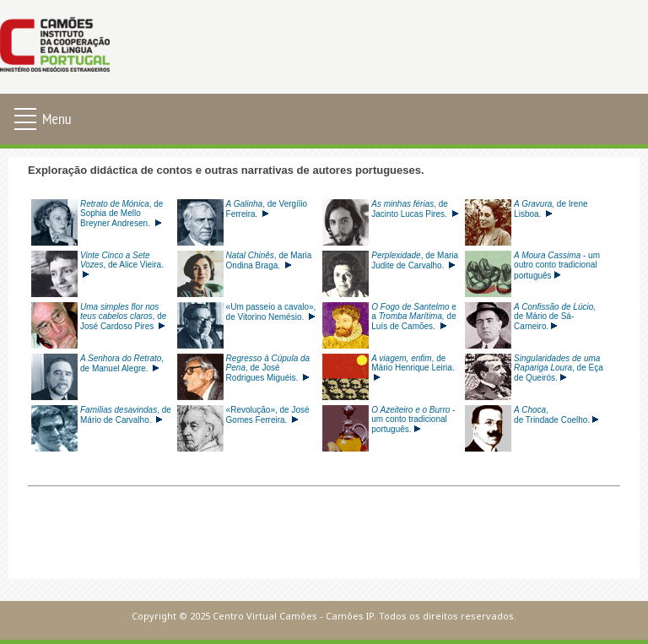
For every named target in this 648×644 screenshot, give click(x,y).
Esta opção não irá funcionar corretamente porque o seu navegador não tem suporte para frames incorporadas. (324, 368)
